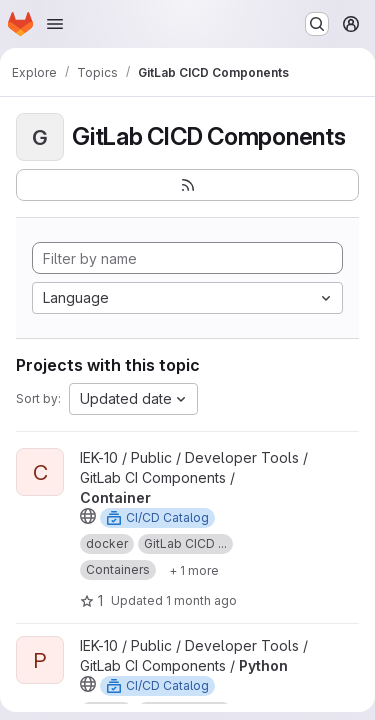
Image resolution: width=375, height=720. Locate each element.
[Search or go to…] (317, 24)
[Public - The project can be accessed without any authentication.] (88, 516)
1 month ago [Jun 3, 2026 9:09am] (201, 600)
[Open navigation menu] (55, 24)
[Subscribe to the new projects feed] (187, 185)
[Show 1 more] (194, 570)
